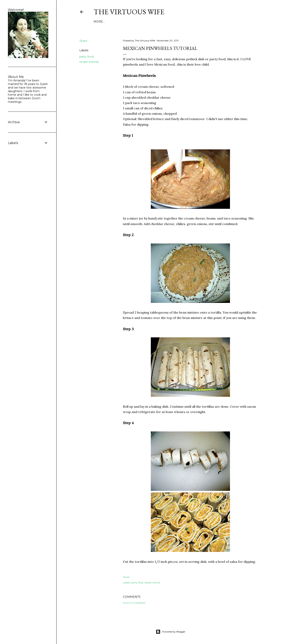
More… (99, 22)
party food (86, 57)
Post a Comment (134, 603)
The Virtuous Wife (129, 12)
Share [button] (83, 41)
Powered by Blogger (171, 632)
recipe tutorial (89, 62)
